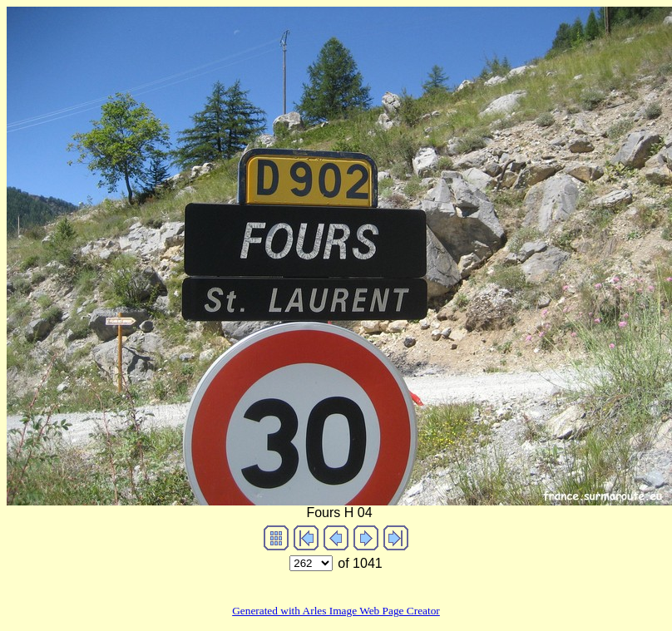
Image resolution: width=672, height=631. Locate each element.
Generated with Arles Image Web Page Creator (336, 611)
